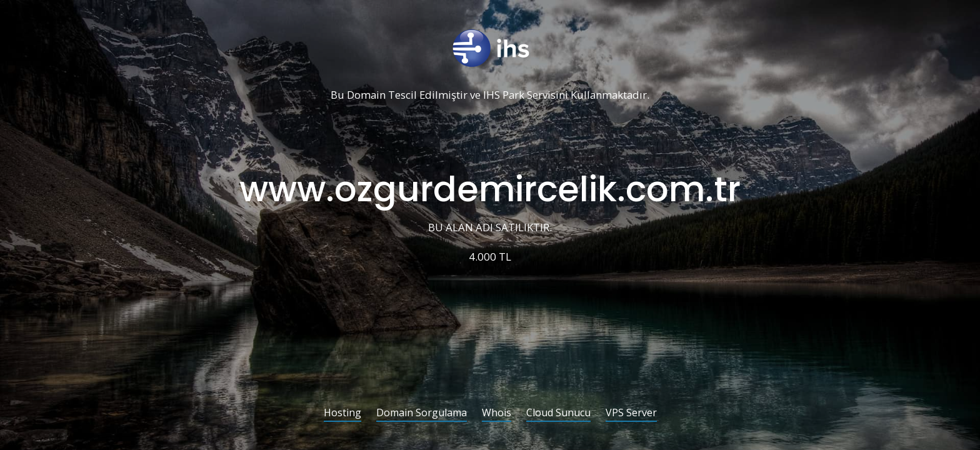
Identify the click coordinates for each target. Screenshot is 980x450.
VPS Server (631, 413)
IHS (492, 95)
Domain (366, 95)
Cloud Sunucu (558, 413)
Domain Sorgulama (422, 413)
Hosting (342, 413)
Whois (497, 413)
